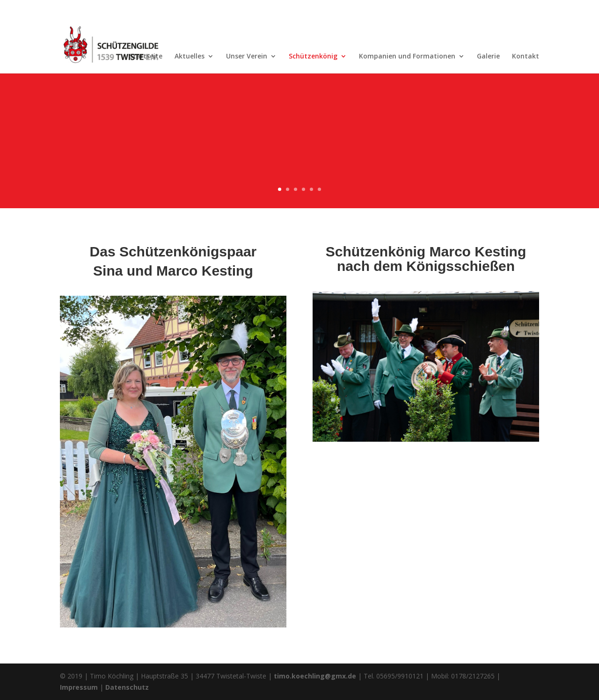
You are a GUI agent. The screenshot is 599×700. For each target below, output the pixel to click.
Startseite (146, 57)
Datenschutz (127, 687)
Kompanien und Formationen (407, 57)
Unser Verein (247, 57)
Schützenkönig (313, 57)
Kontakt (526, 57)
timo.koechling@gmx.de (315, 676)
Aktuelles (190, 57)
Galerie (488, 57)
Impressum (79, 687)
